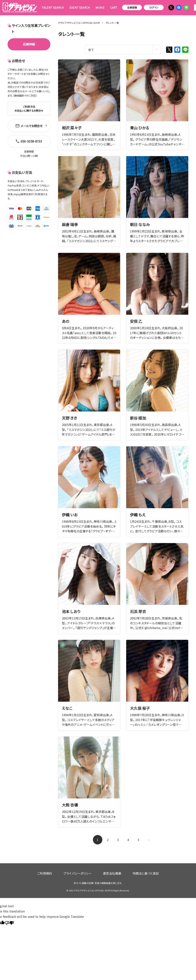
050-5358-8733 (28, 139)
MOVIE (100, 7)
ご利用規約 (53, 872)
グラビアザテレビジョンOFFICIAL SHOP (79, 23)
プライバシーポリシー (80, 872)
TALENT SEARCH (53, 7)
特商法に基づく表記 (137, 872)
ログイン (154, 7)
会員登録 (132, 7)
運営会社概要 (109, 872)
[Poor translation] (9, 919)
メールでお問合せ (29, 125)
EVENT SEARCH (80, 7)
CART (114, 7)
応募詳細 (29, 44)
